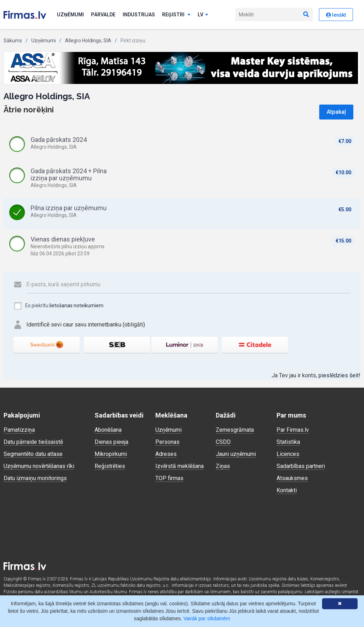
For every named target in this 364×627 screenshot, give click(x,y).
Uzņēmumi (70, 15)
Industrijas (139, 15)
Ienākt (336, 15)
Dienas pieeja (111, 442)
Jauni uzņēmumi (236, 454)
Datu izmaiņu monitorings (35, 478)
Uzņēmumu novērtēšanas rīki (39, 466)
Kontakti (287, 490)
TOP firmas (169, 478)
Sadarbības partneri (301, 466)
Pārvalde (103, 15)
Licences (288, 454)
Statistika (288, 442)
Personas (167, 442)
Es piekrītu (58, 306)
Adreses (166, 454)
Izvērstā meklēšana (180, 466)
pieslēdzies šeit (339, 375)
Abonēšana (108, 430)
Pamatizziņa (19, 430)
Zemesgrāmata (235, 430)
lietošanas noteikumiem (76, 305)
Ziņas (223, 466)
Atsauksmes (292, 478)
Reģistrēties (110, 466)
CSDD (223, 442)
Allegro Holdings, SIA (88, 41)
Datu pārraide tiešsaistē (33, 442)
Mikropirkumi (111, 454)
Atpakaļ (336, 112)
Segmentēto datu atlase (33, 454)
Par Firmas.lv (293, 430)
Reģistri (176, 15)
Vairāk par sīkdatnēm (207, 618)
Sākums (13, 41)
